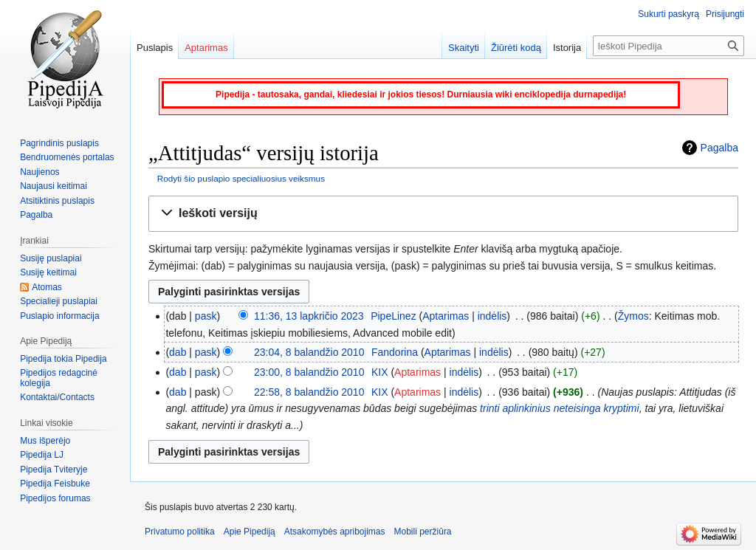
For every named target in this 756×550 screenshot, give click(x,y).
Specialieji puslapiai (59, 301)
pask (206, 316)
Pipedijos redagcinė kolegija (59, 378)
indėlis (492, 316)
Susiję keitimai (48, 272)
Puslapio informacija (59, 316)
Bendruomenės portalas (67, 157)
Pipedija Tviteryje (54, 470)
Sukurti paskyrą (669, 14)
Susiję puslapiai (51, 258)
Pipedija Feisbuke (55, 484)
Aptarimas (446, 316)
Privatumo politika (180, 532)
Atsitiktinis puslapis (57, 201)
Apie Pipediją (250, 532)
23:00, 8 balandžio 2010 (309, 372)
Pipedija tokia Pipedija (63, 359)
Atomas (47, 287)
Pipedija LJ (42, 455)
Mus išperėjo (45, 441)
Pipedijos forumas (55, 498)
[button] (443, 214)
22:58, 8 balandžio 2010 (309, 392)
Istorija (567, 48)
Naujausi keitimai (54, 186)
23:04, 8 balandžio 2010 (309, 352)
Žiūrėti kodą (516, 48)
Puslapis (155, 48)
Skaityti (464, 48)
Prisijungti (725, 14)
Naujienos (39, 172)
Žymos (633, 316)
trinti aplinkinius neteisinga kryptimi (560, 408)
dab (178, 352)
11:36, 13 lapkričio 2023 (309, 316)
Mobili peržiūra (423, 532)
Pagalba (719, 148)
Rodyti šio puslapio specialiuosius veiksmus (241, 178)
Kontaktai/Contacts (57, 397)
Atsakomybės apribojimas (335, 532)
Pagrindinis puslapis (59, 143)
